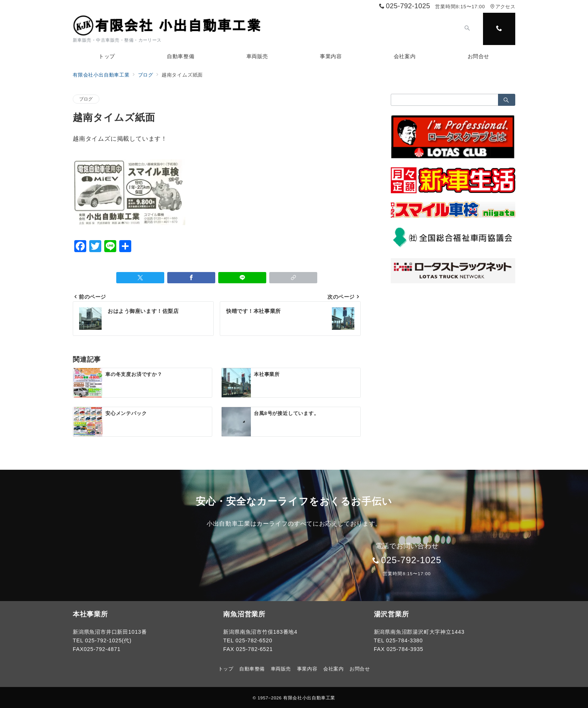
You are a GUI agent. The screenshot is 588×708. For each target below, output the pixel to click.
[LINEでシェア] (242, 278)
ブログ (86, 99)
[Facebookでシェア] (191, 278)
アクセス (503, 7)
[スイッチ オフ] (467, 29)
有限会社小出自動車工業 (309, 698)
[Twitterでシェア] (140, 278)
